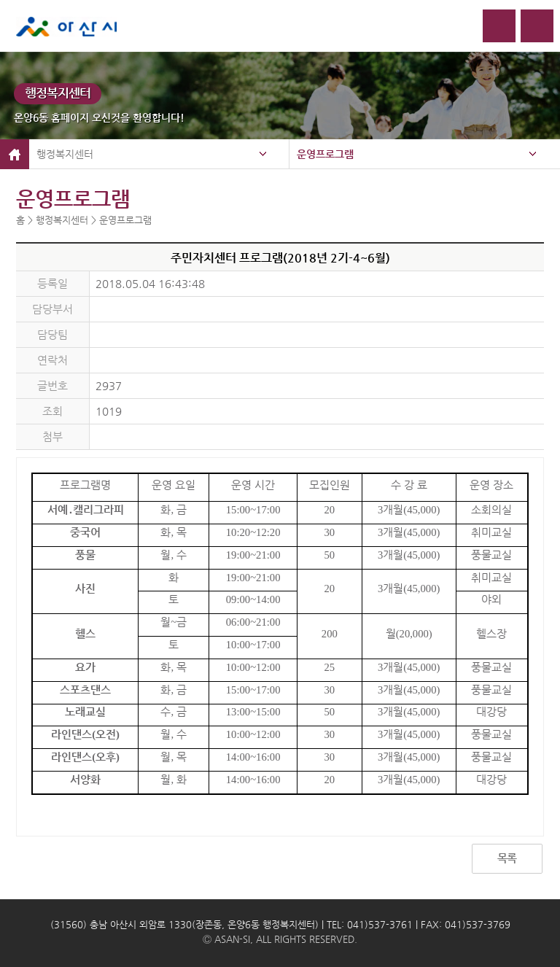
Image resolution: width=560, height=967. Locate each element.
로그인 (499, 26)
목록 (507, 858)
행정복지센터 (65, 154)
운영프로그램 (325, 154)
